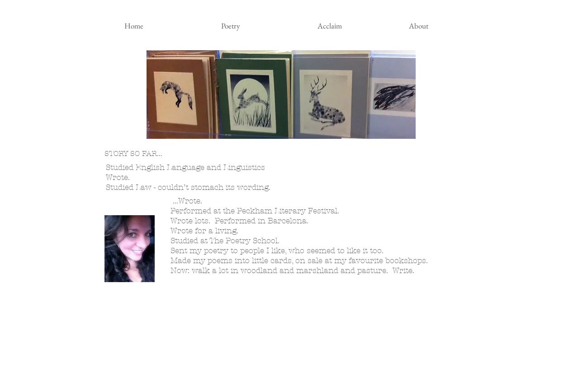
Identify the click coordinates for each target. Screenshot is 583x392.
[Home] (134, 26)
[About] (419, 26)
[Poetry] (231, 26)
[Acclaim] (330, 26)
